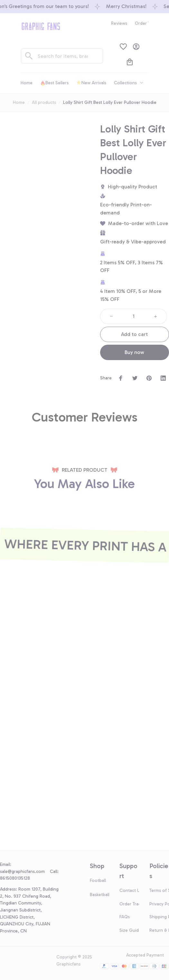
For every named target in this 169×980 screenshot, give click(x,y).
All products (44, 102)
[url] (25, 872)
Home (19, 102)
